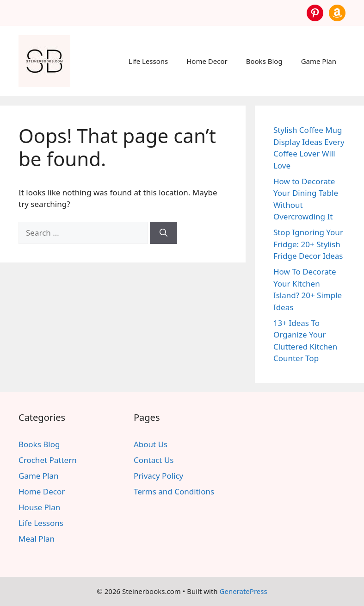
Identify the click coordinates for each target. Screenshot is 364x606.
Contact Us (154, 460)
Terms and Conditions (174, 491)
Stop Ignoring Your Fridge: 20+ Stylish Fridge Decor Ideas (308, 244)
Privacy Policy (158, 476)
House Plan (39, 507)
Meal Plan (37, 539)
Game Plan (319, 61)
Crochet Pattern (48, 460)
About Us (151, 444)
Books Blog (264, 61)
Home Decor (207, 61)
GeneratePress (244, 591)
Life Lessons (148, 61)
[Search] (163, 233)
